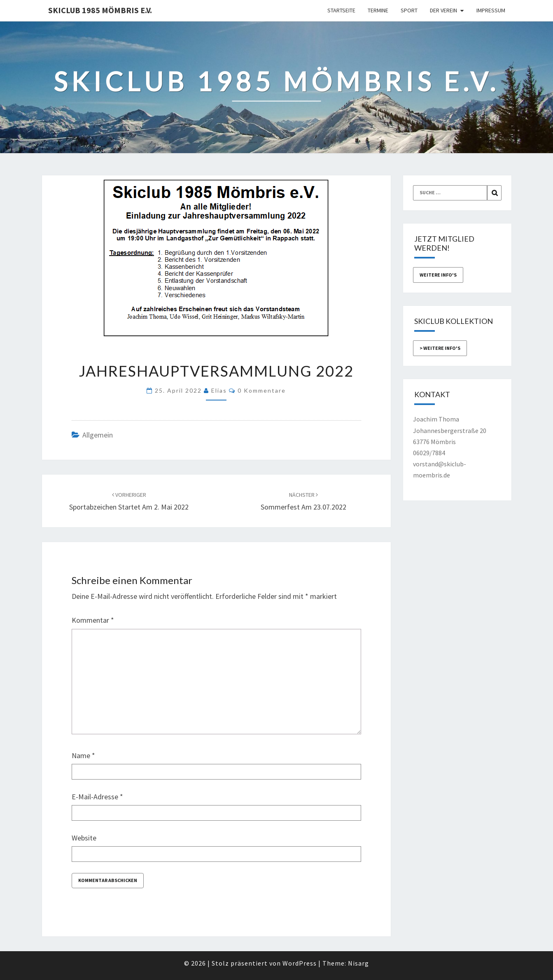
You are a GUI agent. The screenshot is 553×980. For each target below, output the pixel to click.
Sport (409, 10)
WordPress (300, 963)
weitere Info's (438, 275)
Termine (378, 10)
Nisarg (358, 963)
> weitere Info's (440, 348)
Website (84, 838)
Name (83, 755)
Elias (219, 390)
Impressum (491, 10)
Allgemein (98, 435)
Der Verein (443, 10)
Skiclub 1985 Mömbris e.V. (100, 10)
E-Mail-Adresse (97, 797)
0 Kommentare (262, 390)
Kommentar (93, 620)
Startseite (341, 10)
